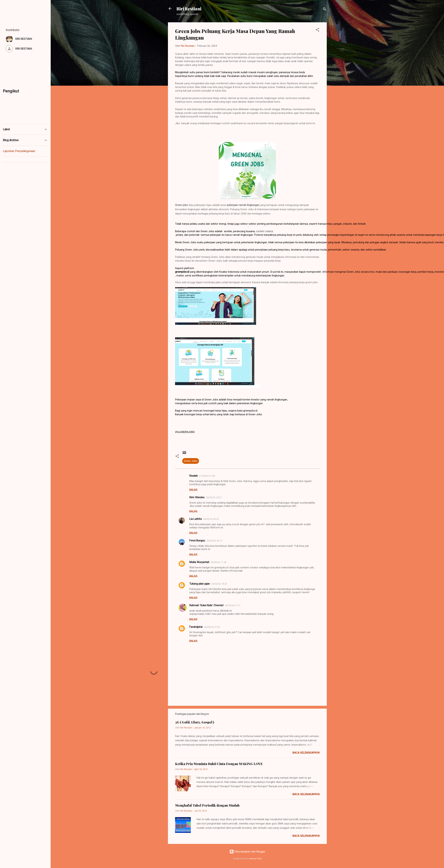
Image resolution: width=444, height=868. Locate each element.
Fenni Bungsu (197, 541)
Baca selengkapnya (306, 753)
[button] (317, 30)
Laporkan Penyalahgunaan (19, 151)
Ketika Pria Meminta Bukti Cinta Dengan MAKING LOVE (219, 764)
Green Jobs (191, 461)
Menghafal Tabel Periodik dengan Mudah (207, 805)
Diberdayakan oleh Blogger (247, 852)
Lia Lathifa (195, 519)
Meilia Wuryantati (199, 562)
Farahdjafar (196, 627)
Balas (193, 490)
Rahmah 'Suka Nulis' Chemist (206, 605)
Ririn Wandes (197, 497)
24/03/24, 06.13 (214, 541)
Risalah (194, 476)
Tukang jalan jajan (200, 584)
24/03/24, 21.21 (233, 605)
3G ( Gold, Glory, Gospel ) (195, 722)
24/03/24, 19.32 (219, 584)
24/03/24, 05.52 (211, 519)
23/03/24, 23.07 (214, 497)
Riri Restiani (189, 9)
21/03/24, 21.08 (207, 476)
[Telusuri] (325, 10)
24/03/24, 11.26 (218, 562)
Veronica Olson (255, 859)
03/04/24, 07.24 (212, 627)
